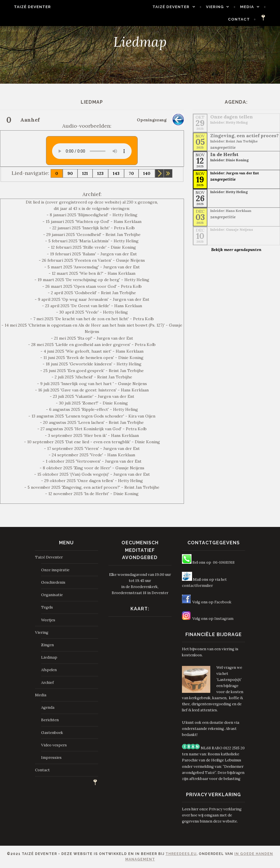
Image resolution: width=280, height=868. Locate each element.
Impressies (51, 758)
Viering (221, 7)
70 (131, 173)
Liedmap (49, 657)
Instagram (224, 619)
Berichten (50, 720)
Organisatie (52, 595)
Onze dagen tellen (232, 117)
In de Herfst (224, 154)
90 (70, 173)
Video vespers (54, 745)
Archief (47, 683)
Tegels (47, 607)
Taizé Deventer (26, 7)
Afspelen (49, 670)
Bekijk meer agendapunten (236, 250)
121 (85, 173)
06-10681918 (224, 562)
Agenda (48, 707)
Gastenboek (52, 733)
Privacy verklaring (225, 809)
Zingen (47, 645)
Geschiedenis (53, 582)
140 (147, 173)
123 (100, 173)
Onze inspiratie (55, 570)
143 (116, 173)
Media (253, 7)
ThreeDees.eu (181, 854)
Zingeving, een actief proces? (244, 135)
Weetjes (48, 620)
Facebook (223, 602)
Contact (246, 19)
